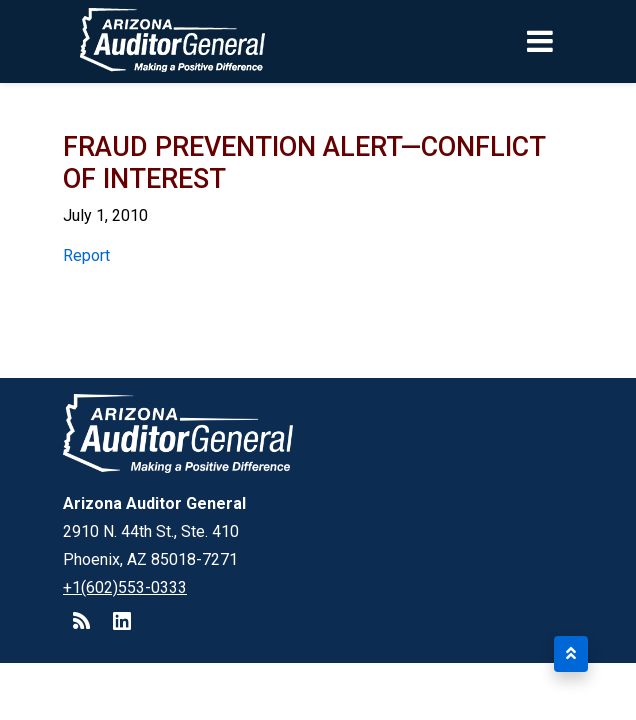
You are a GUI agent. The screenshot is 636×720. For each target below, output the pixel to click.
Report (86, 255)
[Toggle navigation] (574, 41)
